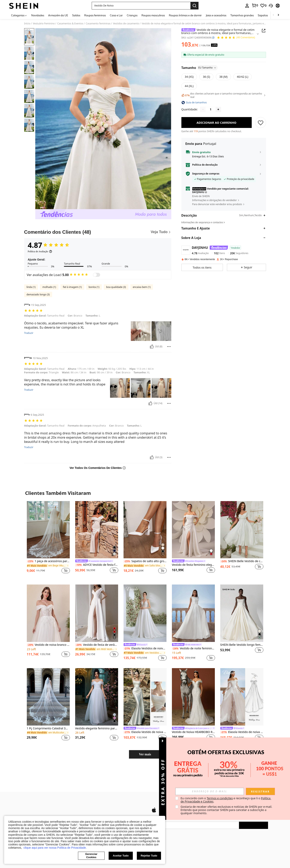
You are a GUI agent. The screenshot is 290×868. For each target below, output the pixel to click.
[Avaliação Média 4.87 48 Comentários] (236, 38)
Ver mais (145, 754)
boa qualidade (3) (116, 287)
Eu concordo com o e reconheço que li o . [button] (226, 800)
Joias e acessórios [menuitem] (216, 15)
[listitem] (48, 540)
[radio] (189, 77)
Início (27, 24)
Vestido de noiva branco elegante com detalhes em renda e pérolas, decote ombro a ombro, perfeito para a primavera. (48, 645)
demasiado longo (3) (38, 294)
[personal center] (247, 6)
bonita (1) (94, 287)
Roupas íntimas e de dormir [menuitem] (185, 15)
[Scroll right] (278, 15)
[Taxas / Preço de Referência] (200, 46)
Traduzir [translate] (29, 333)
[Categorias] (19, 15)
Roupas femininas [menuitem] (95, 15)
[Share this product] (264, 31)
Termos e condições (220, 798)
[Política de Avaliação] (40, 251)
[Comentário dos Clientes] (98, 232)
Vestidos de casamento (126, 24)
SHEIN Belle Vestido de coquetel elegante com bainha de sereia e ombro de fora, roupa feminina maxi (242, 561)
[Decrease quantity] (203, 109)
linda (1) (31, 287)
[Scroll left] (273, 15)
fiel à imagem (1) (72, 287)
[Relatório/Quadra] (169, 347)
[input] (210, 791)
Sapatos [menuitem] (263, 15)
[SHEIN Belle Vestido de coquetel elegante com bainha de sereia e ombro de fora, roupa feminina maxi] (242, 530)
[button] (141, 6)
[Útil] (152, 347)
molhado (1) (49, 287)
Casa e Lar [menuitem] (116, 15)
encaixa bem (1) (142, 287)
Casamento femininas (98, 24)
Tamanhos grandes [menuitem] (242, 15)
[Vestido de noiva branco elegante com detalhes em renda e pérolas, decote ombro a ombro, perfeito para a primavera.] (48, 613)
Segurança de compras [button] (206, 174)
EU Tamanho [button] (207, 68)
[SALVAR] (261, 123)
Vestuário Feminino (44, 24)
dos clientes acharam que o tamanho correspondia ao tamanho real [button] (224, 95)
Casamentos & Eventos (70, 24)
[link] (255, 5)
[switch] (97, 275)
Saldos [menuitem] (76, 15)
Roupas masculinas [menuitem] (153, 15)
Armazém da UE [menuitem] (58, 15)
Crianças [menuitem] (132, 15)
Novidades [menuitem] (38, 15)
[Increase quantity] (218, 109)
